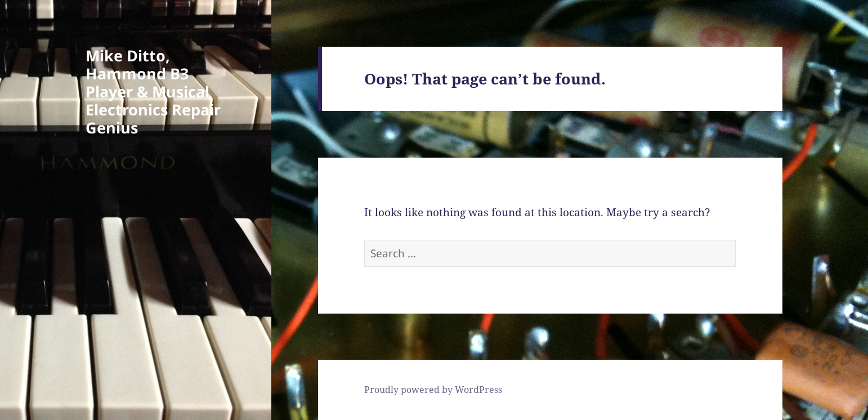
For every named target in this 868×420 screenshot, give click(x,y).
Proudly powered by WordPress (433, 390)
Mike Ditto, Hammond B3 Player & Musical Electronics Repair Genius (153, 91)
